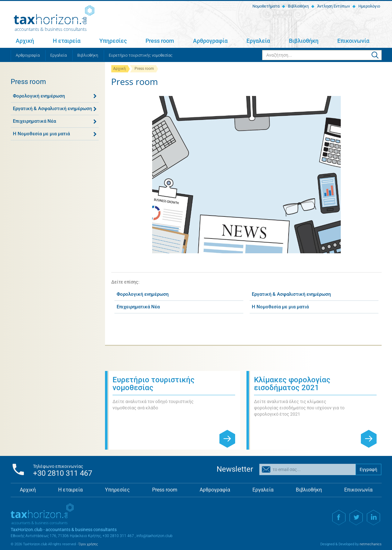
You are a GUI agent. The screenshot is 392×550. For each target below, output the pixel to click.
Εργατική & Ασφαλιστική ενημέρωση (52, 109)
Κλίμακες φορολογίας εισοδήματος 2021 (292, 384)
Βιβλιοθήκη (298, 6)
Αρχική (25, 41)
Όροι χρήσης (88, 544)
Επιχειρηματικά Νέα (34, 121)
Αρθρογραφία (210, 41)
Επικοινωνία (353, 41)
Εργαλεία (258, 41)
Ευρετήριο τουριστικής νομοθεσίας (141, 55)
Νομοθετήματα (265, 6)
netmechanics (371, 544)
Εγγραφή (368, 469)
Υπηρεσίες (113, 41)
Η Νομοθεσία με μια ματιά (41, 134)
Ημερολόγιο (369, 6)
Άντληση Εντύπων (333, 6)
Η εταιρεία (67, 41)
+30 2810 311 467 (63, 473)
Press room (160, 41)
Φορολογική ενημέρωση (39, 96)
